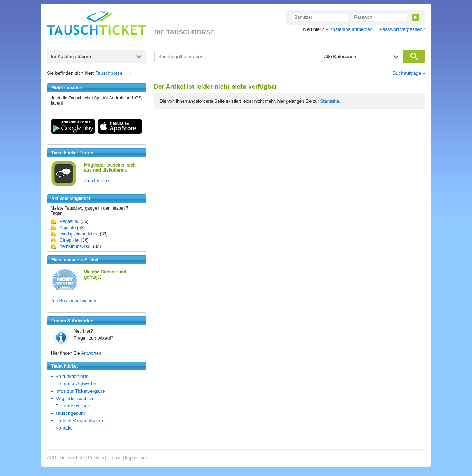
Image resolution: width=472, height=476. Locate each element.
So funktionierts (72, 376)
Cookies (96, 458)
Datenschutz (72, 458)
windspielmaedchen (79, 234)
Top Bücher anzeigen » (74, 301)
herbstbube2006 (76, 246)
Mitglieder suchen (74, 398)
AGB (51, 458)
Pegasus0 (70, 221)
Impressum (136, 458)
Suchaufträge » (409, 73)
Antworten (91, 353)
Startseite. (330, 101)
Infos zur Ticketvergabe (80, 391)
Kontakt (63, 428)
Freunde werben (73, 406)
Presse (114, 458)
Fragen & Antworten (77, 384)
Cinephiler (70, 240)
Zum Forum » (97, 181)
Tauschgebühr (70, 413)
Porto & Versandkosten (80, 421)
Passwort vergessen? (402, 29)
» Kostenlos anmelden (349, 29)
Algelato (68, 228)
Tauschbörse (109, 73)
